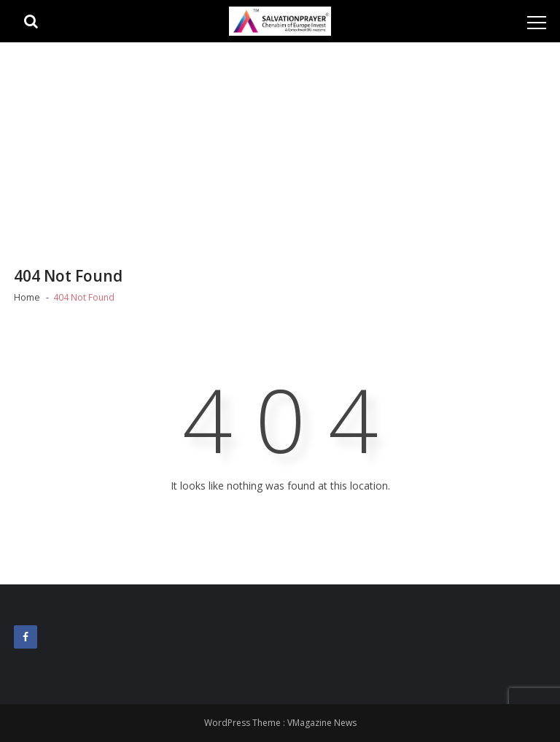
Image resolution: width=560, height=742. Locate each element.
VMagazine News (322, 723)
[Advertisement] (280, 152)
